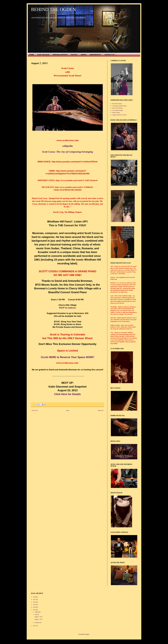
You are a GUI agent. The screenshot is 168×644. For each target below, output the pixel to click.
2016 (35, 602)
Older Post (101, 411)
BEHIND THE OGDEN (54, 9)
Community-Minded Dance (119, 106)
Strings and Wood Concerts (119, 115)
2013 (35, 610)
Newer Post (35, 411)
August (37, 612)
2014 (35, 607)
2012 (35, 626)
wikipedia (68, 146)
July (36, 614)
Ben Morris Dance (117, 104)
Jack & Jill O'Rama (117, 108)
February (37, 623)
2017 (35, 599)
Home (68, 411)
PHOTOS (74, 55)
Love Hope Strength (118, 110)
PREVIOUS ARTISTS (60, 55)
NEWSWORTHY (95, 55)
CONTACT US (109, 55)
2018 (35, 597)
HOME (32, 55)
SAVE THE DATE (43, 55)
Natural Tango (116, 113)
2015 (35, 605)
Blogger (87, 634)
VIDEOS (83, 55)
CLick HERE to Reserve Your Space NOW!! (68, 357)
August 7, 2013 (38, 617)
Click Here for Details (68, 394)
